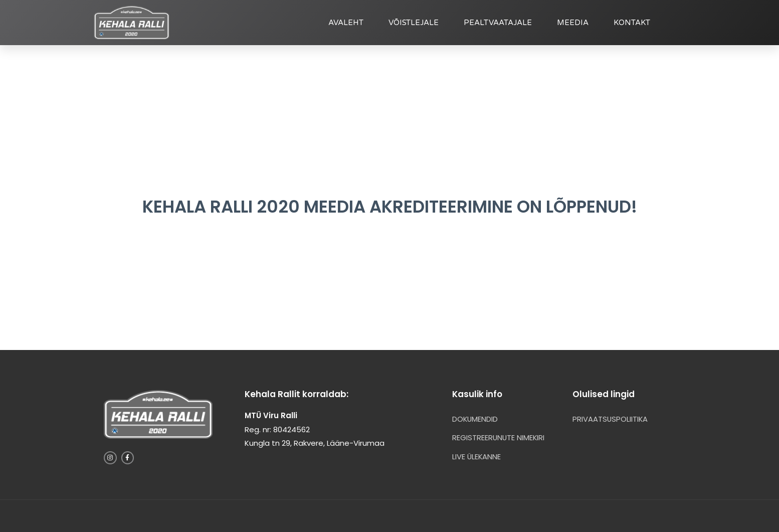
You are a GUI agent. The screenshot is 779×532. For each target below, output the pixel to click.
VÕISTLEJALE (414, 23)
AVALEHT (346, 23)
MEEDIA (573, 23)
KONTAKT (632, 23)
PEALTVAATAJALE (498, 23)
